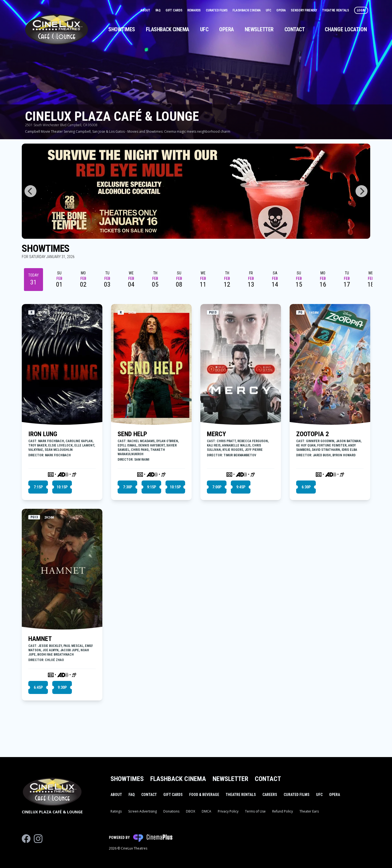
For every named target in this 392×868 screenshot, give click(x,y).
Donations (171, 811)
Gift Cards (174, 10)
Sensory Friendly (304, 10)
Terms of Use (255, 811)
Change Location (346, 29)
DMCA (206, 811)
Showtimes (122, 29)
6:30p (306, 487)
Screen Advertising (143, 811)
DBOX (191, 811)
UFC (269, 10)
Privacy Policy (228, 811)
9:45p (241, 487)
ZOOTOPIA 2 (313, 434)
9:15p (151, 487)
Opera (281, 10)
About (146, 10)
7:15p (38, 487)
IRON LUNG (43, 434)
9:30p (62, 687)
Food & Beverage (204, 795)
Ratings (116, 811)
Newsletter (259, 29)
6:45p (38, 687)
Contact (295, 29)
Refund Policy (283, 811)
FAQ (158, 10)
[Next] (362, 191)
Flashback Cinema (247, 10)
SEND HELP (132, 434)
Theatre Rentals (336, 10)
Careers (270, 795)
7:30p (128, 487)
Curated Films (217, 10)
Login (361, 10)
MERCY (216, 434)
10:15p (62, 487)
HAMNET (40, 639)
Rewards (194, 10)
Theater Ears (309, 811)
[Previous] (30, 191)
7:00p (217, 487)
